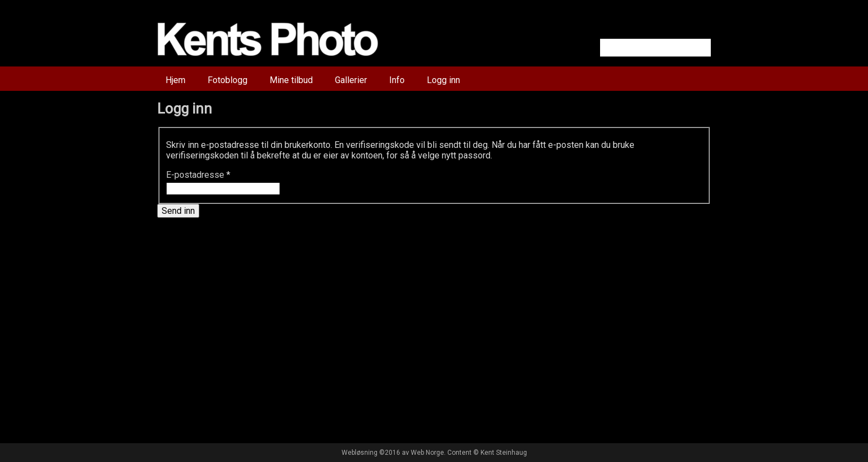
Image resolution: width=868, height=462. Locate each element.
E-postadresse (198, 175)
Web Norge (427, 453)
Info (397, 80)
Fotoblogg (228, 80)
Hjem (175, 80)
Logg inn (443, 80)
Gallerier (351, 80)
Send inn (178, 211)
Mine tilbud (291, 80)
